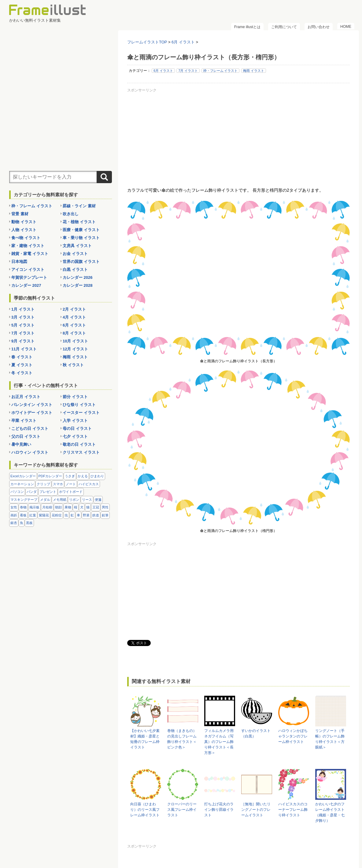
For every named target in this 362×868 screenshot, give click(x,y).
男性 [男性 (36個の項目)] (105, 507)
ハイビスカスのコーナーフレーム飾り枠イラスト (293, 810)
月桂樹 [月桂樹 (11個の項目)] (47, 507)
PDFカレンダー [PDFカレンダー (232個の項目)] (50, 476)
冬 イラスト (22, 373)
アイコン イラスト (28, 270)
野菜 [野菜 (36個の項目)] (86, 515)
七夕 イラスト (75, 436)
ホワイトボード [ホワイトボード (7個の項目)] (71, 492)
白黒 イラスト (75, 270)
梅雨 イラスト (254, 71)
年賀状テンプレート (29, 277)
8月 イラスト (74, 333)
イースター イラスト (81, 413)
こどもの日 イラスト (30, 428)
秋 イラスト (73, 365)
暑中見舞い (21, 444)
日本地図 (19, 262)
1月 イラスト (23, 309)
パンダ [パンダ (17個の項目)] (32, 492)
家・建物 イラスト (28, 246)
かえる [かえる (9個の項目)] (83, 476)
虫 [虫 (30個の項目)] (66, 515)
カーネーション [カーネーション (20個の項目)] (22, 484)
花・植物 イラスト (79, 222)
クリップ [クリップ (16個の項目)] (43, 484)
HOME (346, 27)
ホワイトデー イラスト (32, 413)
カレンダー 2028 (78, 285)
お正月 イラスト (26, 397)
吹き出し (71, 214)
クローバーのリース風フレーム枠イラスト (182, 810)
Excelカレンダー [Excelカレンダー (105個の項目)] (23, 476)
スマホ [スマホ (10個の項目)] (58, 484)
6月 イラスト (163, 71)
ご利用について (284, 27)
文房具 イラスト (77, 246)
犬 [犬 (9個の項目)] (82, 507)
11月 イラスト (24, 349)
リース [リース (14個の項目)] (87, 500)
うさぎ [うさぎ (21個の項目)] (70, 476)
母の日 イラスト (77, 428)
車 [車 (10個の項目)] (78, 515)
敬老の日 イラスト (79, 444)
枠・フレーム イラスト (221, 71)
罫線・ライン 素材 (79, 206)
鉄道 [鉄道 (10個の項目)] (96, 515)
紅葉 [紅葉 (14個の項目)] (33, 515)
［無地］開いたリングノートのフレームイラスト (256, 810)
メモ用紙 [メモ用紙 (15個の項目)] (60, 500)
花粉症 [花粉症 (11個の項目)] (57, 515)
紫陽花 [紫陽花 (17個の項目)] (44, 515)
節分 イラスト (75, 397)
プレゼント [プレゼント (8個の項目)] (48, 492)
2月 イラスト (74, 309)
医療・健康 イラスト (81, 230)
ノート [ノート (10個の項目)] (71, 484)
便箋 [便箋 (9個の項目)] (98, 500)
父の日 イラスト (26, 436)
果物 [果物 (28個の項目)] (68, 507)
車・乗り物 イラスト (81, 238)
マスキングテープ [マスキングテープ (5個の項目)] (24, 500)
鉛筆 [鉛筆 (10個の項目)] (105, 515)
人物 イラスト (24, 230)
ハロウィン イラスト (30, 452)
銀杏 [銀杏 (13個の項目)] (14, 523)
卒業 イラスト (24, 421)
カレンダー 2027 (26, 285)
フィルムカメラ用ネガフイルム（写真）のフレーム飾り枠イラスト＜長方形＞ (219, 742)
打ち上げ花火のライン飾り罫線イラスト (219, 810)
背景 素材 (20, 214)
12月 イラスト (75, 349)
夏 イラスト (22, 365)
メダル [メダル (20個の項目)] (45, 500)
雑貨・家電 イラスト (30, 254)
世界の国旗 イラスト (81, 262)
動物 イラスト (24, 222)
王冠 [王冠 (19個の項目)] (96, 507)
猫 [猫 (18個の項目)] (88, 507)
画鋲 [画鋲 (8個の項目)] (14, 515)
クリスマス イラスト (81, 452)
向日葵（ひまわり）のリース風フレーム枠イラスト (145, 810)
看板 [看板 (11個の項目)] (23, 515)
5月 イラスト (23, 325)
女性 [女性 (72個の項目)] (14, 507)
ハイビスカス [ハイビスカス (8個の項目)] (89, 484)
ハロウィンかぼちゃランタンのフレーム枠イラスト (293, 736)
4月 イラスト (74, 317)
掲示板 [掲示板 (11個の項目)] (34, 507)
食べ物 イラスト (26, 238)
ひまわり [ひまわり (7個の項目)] (97, 476)
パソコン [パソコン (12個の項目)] (17, 492)
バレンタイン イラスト (32, 405)
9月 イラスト (23, 341)
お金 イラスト (75, 254)
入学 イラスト (75, 421)
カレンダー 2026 (78, 277)
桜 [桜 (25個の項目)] (76, 507)
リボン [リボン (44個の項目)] (74, 500)
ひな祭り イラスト (79, 405)
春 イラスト (22, 357)
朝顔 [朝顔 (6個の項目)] (58, 507)
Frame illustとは (247, 27)
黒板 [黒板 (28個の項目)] (29, 523)
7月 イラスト (188, 71)
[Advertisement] (238, 137)
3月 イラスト (23, 317)
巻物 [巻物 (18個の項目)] (23, 507)
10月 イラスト (75, 341)
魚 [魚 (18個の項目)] (22, 523)
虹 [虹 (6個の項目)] (72, 515)
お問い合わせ (319, 27)
